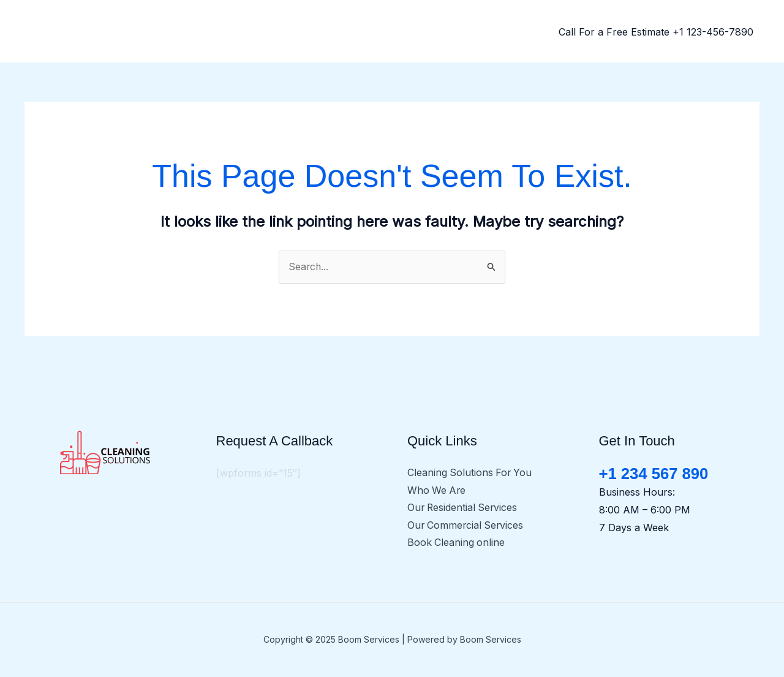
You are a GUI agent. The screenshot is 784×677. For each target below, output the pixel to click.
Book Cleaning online (457, 543)
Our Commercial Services (467, 526)
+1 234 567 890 (654, 474)
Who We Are (437, 491)
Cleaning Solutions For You (471, 473)
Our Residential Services (464, 509)
